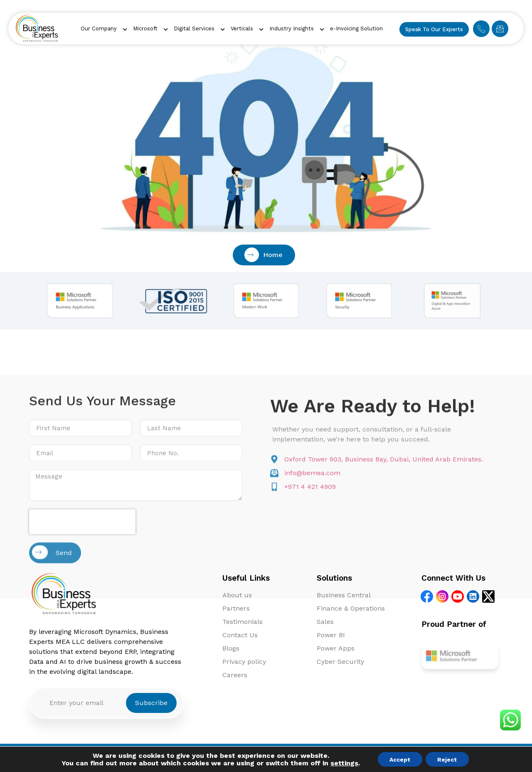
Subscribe (151, 703)
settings (343, 763)
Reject (448, 759)
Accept (399, 759)
